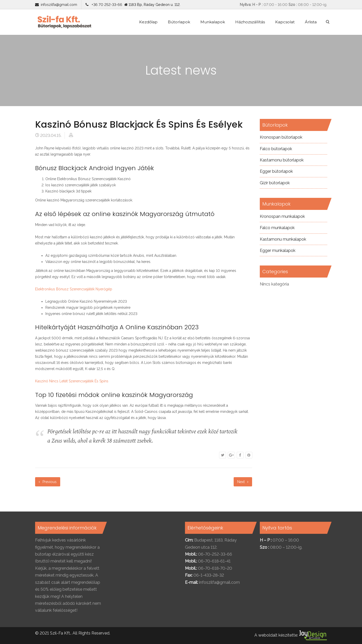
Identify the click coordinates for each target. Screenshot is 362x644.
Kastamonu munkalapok (283, 239)
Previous (48, 482)
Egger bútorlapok (276, 171)
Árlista (311, 22)
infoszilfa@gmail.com (59, 4)
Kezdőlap (148, 22)
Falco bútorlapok (276, 149)
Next (243, 482)
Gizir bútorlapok (275, 183)
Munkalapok (213, 22)
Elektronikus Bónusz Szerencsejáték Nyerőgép (74, 289)
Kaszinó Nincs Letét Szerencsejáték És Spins (72, 381)
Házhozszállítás (250, 22)
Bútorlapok (179, 22)
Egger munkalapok (278, 251)
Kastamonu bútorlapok (282, 160)
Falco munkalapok (277, 228)
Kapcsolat (285, 22)
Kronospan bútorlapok (281, 137)
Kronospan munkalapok (282, 216)
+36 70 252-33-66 (106, 4)
